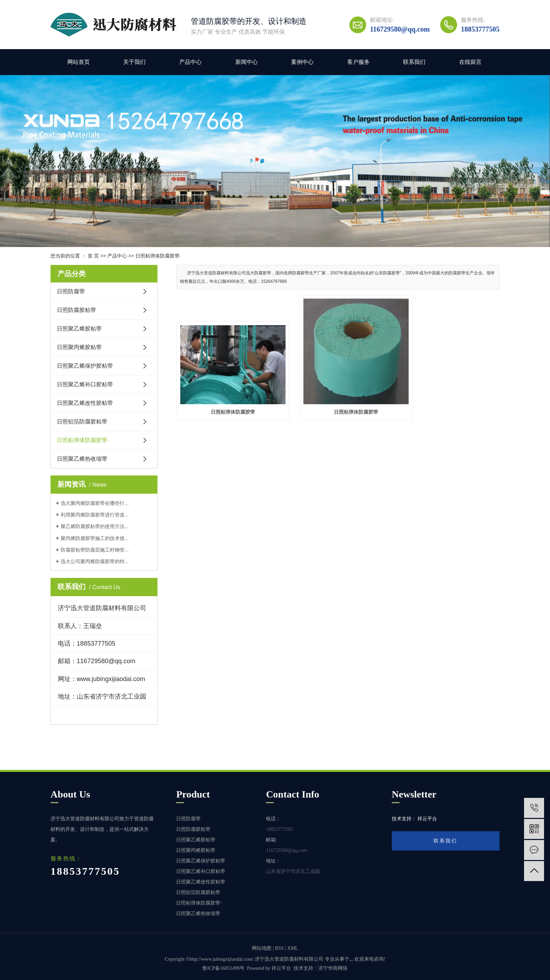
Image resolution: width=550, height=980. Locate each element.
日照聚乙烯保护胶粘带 (85, 366)
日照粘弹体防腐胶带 (227, 400)
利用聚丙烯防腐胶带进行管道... (95, 515)
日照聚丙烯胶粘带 (79, 347)
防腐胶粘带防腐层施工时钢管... (95, 550)
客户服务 (358, 62)
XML (293, 948)
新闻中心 (247, 62)
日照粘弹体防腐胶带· (158, 256)
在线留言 (470, 62)
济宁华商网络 (333, 968)
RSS (279, 948)
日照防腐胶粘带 (76, 310)
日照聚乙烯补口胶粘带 (85, 384)
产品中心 (190, 62)
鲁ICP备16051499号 (223, 968)
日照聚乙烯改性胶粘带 (85, 403)
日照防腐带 (71, 291)
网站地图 (262, 948)
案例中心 (302, 62)
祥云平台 (281, 968)
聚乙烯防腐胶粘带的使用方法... (95, 526)
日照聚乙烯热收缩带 (82, 459)
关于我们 (134, 62)
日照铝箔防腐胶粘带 (82, 422)
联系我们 (414, 62)
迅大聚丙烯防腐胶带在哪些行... (95, 503)
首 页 (93, 256)
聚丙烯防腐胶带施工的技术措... (95, 538)
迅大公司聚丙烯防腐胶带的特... (95, 561)
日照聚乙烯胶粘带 (79, 329)
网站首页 (79, 62)
